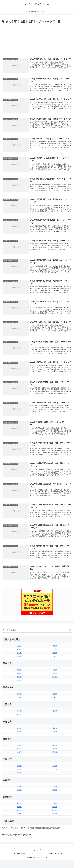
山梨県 (19, 700)
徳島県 (19, 789)
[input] (37, 633)
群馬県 (19, 679)
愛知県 (55, 731)
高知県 (55, 792)
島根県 (19, 772)
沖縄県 (55, 816)
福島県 (55, 655)
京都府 (19, 751)
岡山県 (19, 775)
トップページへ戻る (19, 856)
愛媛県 (55, 789)
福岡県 (19, 806)
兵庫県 (55, 748)
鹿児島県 (55, 813)
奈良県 (55, 751)
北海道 (19, 649)
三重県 (55, 734)
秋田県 (55, 649)
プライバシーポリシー (55, 856)
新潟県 (19, 696)
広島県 (55, 768)
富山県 (19, 714)
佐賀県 (19, 809)
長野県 (55, 696)
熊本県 (19, 816)
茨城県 (19, 673)
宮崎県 (55, 809)
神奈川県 (55, 679)
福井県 (55, 714)
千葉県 (55, 673)
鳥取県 (19, 768)
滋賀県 (19, 748)
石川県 (19, 717)
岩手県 (19, 655)
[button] (70, 633)
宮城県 (19, 659)
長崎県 (19, 813)
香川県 (19, 792)
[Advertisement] (37, 39)
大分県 (55, 806)
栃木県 (19, 676)
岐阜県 (19, 731)
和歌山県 (55, 755)
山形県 (55, 652)
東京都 (55, 676)
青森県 (19, 652)
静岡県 (19, 734)
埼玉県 (19, 683)
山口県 (55, 772)
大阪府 (19, 755)
